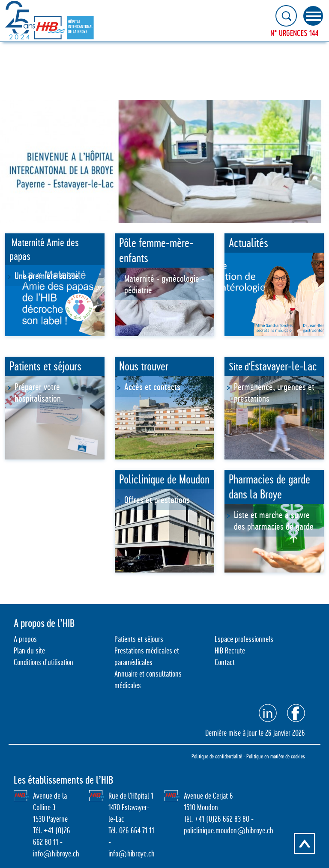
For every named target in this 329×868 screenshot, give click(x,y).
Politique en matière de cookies (276, 756)
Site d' (273, 367)
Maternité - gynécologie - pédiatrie (164, 284)
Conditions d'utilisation (43, 662)
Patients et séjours (139, 639)
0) (212, 819)
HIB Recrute (230, 651)
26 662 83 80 (232, 819)
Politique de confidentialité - (219, 756)
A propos (25, 639)
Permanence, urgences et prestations (274, 392)
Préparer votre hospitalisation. (39, 392)
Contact (225, 662)
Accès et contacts (152, 387)
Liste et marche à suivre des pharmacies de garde (275, 521)
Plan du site (29, 651)
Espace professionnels (244, 639)
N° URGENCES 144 (295, 33)
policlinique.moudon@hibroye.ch (229, 831)
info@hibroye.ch (56, 854)
